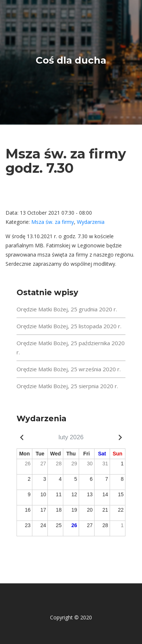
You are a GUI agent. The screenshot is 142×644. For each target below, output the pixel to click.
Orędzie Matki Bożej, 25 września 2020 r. (69, 369)
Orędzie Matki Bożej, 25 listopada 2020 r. (69, 326)
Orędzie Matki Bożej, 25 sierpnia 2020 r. (67, 386)
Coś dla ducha (71, 60)
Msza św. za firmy (53, 222)
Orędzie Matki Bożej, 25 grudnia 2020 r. (67, 309)
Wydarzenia (91, 222)
